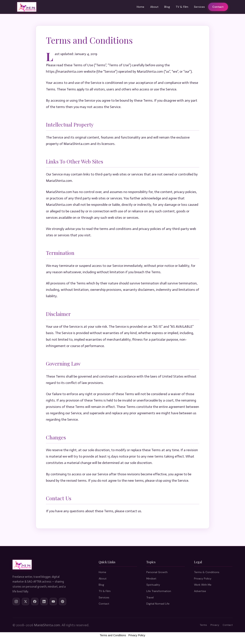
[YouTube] (53, 601)
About (154, 7)
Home (141, 7)
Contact (218, 7)
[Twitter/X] (25, 601)
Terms (203, 625)
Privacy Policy (203, 578)
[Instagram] (16, 601)
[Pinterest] (63, 601)
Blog (167, 7)
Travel (150, 597)
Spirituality (153, 585)
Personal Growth (157, 572)
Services (199, 7)
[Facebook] (35, 601)
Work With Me (203, 585)
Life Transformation (159, 591)
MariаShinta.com (47, 625)
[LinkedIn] (44, 601)
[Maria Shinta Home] (27, 7)
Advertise (200, 591)
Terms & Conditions (207, 572)
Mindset (151, 578)
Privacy (215, 625)
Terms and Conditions (113, 635)
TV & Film (182, 7)
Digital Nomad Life (158, 604)
